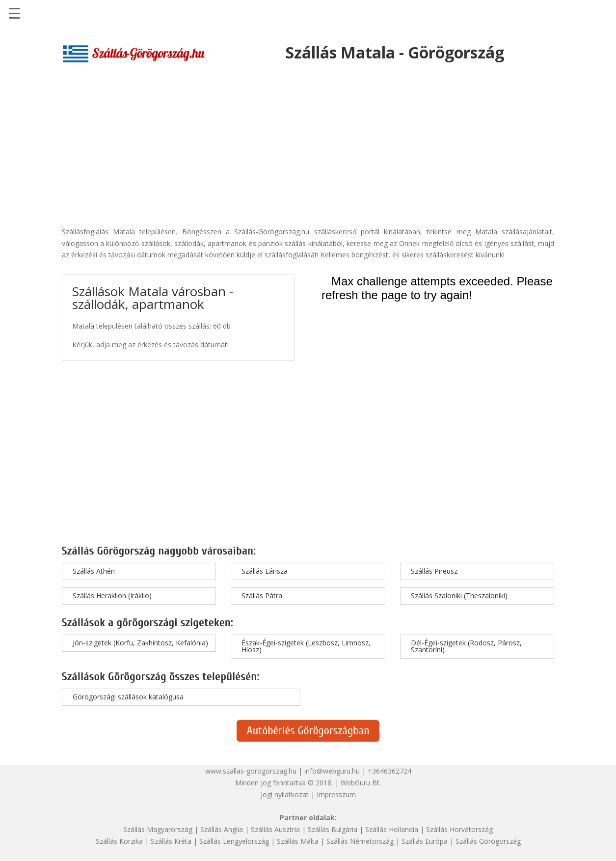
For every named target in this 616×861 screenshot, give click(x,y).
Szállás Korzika (119, 841)
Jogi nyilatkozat (285, 794)
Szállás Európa (425, 841)
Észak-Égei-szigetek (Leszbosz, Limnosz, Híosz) (306, 646)
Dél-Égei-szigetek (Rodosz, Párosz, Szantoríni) (466, 646)
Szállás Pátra (262, 596)
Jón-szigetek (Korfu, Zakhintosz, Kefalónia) (140, 643)
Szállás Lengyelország (234, 841)
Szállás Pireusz (434, 571)
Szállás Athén (94, 571)
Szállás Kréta (171, 841)
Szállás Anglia (222, 829)
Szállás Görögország (488, 841)
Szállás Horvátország (459, 829)
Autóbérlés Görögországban (308, 731)
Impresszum (336, 794)
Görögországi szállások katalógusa (128, 697)
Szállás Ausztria (275, 829)
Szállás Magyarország (158, 829)
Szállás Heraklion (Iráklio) (112, 596)
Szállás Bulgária (333, 829)
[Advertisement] (308, 140)
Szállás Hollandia (392, 829)
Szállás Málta (298, 841)
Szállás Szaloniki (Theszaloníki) (459, 596)
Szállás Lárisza (265, 571)
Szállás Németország (360, 841)
